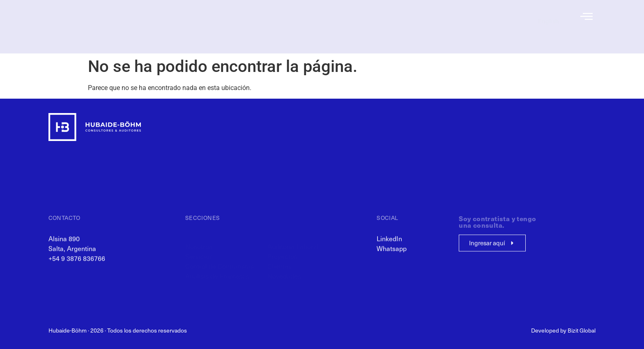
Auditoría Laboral (406, 16)
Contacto (497, 35)
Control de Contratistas (318, 35)
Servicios (337, 25)
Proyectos (416, 25)
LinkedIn (389, 242)
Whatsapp (392, 252)
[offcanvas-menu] (586, 17)
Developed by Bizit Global (563, 330)
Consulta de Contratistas (476, 25)
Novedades (414, 44)
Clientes (418, 35)
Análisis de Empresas (320, 44)
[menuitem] (549, 17)
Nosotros (337, 16)
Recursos (497, 16)
